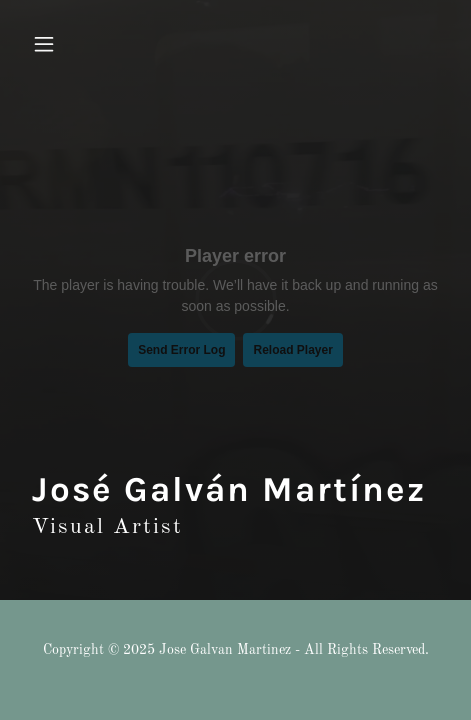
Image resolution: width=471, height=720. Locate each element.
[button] (55, 44)
